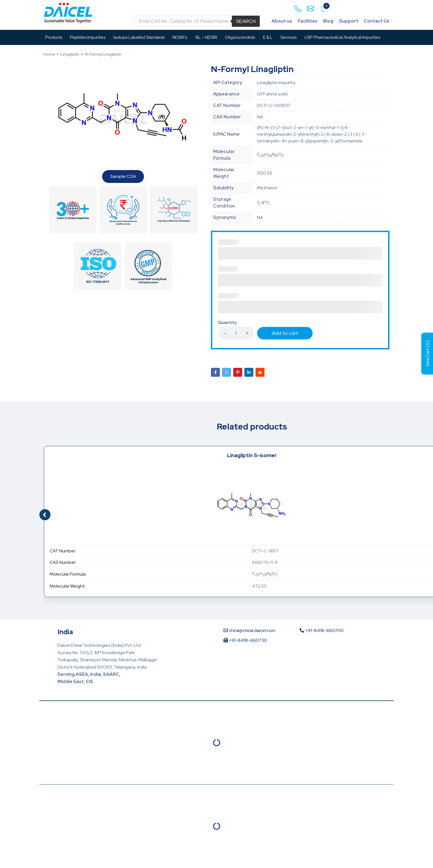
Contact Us (377, 21)
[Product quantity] (236, 333)
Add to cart (285, 333)
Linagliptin (70, 54)
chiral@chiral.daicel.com (249, 630)
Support (349, 21)
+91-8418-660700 (322, 630)
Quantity (227, 323)
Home (49, 54)
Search (246, 21)
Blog (328, 21)
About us (282, 21)
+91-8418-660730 (245, 640)
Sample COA (123, 176)
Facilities (308, 21)
